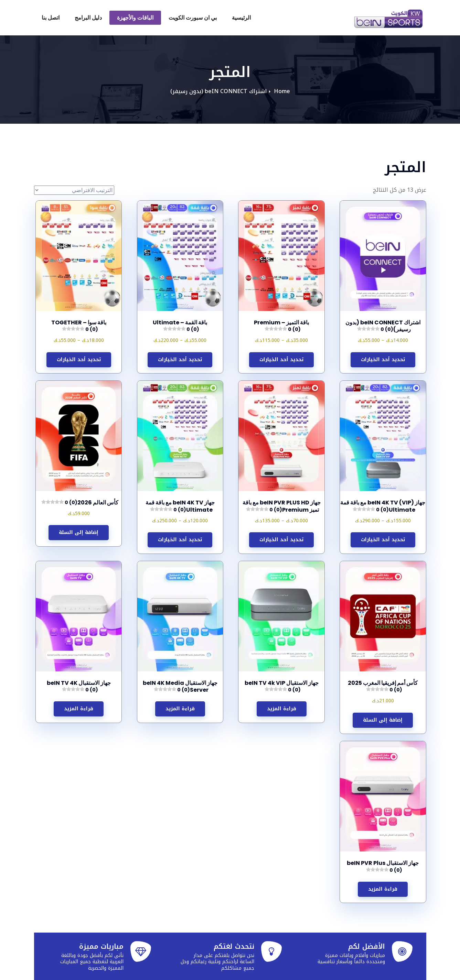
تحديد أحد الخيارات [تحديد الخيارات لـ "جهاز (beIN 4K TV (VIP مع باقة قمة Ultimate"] (383, 540)
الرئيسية (241, 18)
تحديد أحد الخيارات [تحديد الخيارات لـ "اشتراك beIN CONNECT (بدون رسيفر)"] (383, 360)
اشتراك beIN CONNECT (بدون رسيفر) (218, 91)
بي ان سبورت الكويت (193, 18)
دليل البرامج (88, 18)
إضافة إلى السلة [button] (79, 532)
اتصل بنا (51, 18)
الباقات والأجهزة (135, 18)
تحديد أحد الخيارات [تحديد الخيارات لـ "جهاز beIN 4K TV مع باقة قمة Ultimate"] (180, 540)
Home (282, 91)
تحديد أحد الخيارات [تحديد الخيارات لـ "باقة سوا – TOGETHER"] (79, 360)
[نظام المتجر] (74, 190)
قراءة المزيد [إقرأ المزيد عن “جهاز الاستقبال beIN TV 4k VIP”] (282, 709)
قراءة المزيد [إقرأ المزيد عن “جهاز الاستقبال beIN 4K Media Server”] (180, 709)
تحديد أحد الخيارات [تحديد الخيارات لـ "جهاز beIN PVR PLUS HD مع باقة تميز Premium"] (281, 540)
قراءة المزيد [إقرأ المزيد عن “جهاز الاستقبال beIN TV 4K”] (79, 709)
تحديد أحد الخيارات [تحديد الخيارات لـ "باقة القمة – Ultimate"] (180, 360)
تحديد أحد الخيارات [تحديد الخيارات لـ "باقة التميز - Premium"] (281, 360)
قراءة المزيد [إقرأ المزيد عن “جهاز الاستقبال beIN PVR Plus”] (383, 889)
